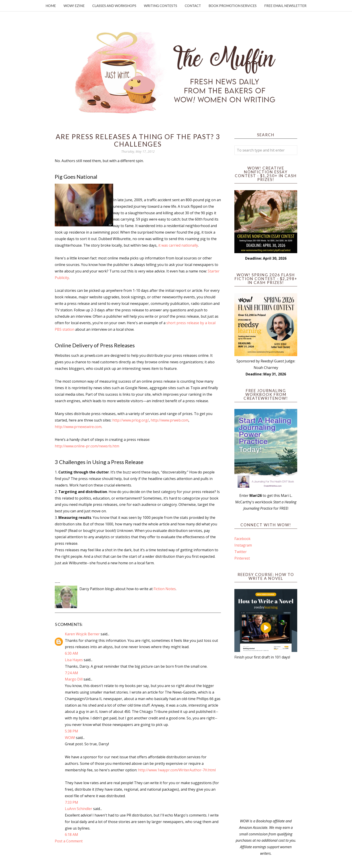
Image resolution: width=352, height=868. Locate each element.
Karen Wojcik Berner (82, 634)
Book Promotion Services (233, 6)
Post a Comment (69, 841)
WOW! (70, 738)
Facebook (242, 539)
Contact (193, 6)
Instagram (243, 545)
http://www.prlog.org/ (131, 420)
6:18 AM (71, 835)
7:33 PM (71, 802)
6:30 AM (71, 653)
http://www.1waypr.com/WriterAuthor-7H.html (177, 770)
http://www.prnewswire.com (78, 427)
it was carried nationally (178, 245)
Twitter (241, 552)
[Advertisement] (266, 739)
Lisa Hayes (74, 660)
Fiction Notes (165, 589)
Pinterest (242, 558)
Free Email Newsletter (285, 6)
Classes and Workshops (114, 6)
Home (51, 6)
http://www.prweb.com (169, 420)
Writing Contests (161, 6)
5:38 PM (71, 731)
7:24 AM (71, 673)
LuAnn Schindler (79, 809)
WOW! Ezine (74, 6)
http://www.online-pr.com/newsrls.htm (87, 446)
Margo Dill (74, 679)
